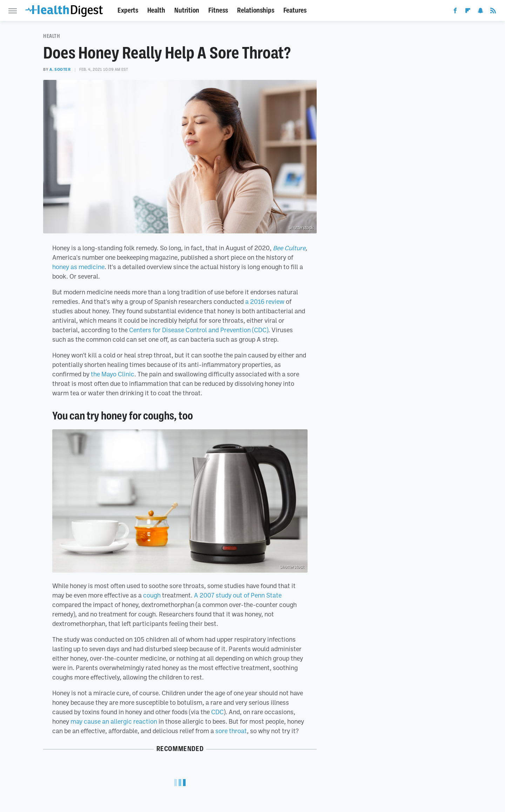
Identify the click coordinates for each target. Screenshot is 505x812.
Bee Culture (289, 248)
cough (152, 595)
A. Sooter (60, 69)
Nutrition (187, 10)
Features (295, 10)
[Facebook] (455, 12)
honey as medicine (78, 267)
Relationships (256, 10)
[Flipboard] (468, 12)
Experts (128, 10)
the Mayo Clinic (113, 374)
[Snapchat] (480, 12)
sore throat (231, 731)
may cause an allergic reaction (114, 721)
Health (156, 10)
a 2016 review (265, 301)
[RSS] (493, 12)
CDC (217, 712)
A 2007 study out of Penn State (238, 595)
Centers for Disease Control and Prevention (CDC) (199, 330)
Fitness (218, 10)
